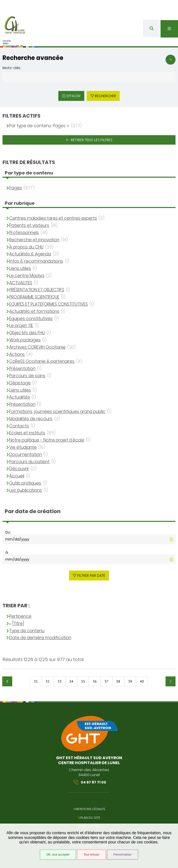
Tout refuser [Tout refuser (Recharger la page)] (91, 855)
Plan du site (90, 818)
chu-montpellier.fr (13, 45)
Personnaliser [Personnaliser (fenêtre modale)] (123, 855)
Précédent (7, 681)
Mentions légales (90, 809)
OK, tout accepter (58, 855)
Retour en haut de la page (171, 699)
